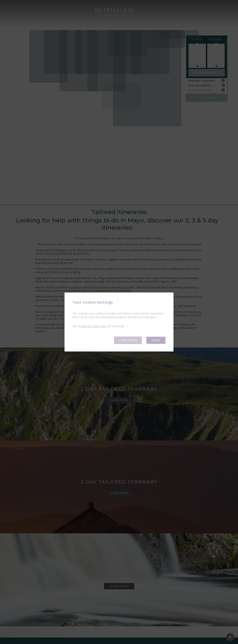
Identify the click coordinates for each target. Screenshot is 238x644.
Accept (156, 340)
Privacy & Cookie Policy (93, 326)
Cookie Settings (125, 340)
